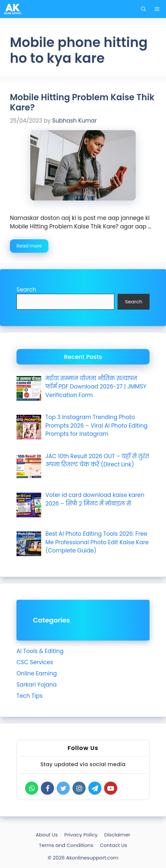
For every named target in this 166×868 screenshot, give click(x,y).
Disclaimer (117, 835)
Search (26, 290)
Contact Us (113, 845)
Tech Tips (29, 696)
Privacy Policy (81, 835)
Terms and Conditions (66, 845)
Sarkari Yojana (37, 685)
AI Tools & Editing (40, 651)
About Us (47, 835)
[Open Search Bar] (143, 9)
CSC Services (35, 662)
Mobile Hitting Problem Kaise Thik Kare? (82, 102)
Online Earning (37, 673)
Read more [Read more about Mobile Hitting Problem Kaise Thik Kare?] (29, 246)
